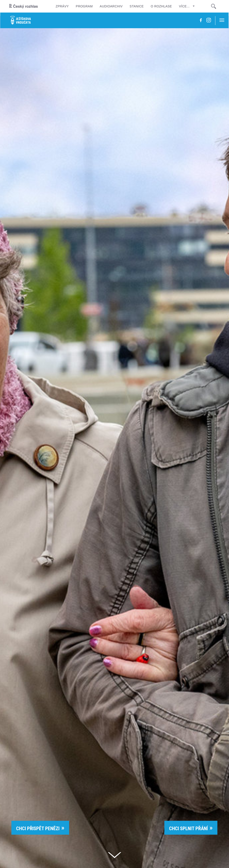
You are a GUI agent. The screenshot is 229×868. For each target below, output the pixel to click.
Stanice (137, 6)
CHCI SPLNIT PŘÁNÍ (188, 828)
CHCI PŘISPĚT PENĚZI (38, 828)
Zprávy (62, 6)
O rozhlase (161, 6)
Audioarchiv (111, 6)
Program (84, 6)
